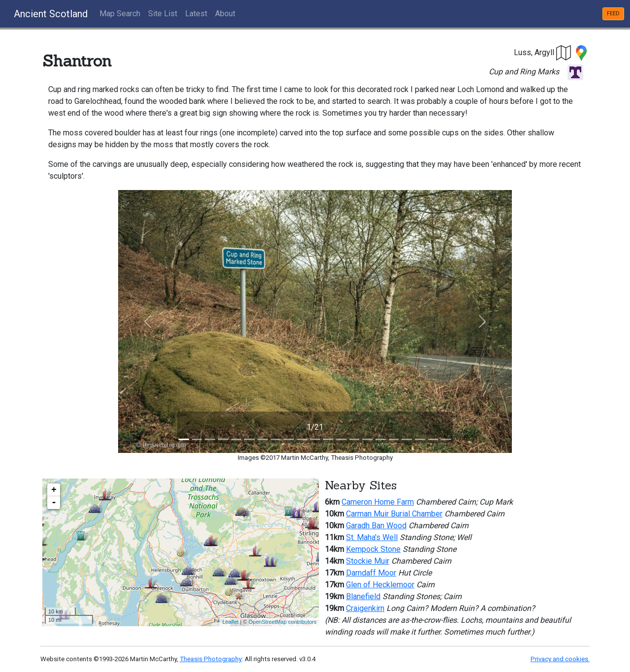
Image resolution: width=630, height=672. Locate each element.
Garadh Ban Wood (376, 526)
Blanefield (363, 596)
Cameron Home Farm (378, 502)
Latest (196, 14)
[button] (564, 52)
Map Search (120, 14)
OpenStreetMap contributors (283, 622)
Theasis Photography (211, 659)
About (225, 14)
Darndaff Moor (371, 573)
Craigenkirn (365, 608)
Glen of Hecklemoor (380, 585)
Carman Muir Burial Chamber (394, 514)
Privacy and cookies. (560, 659)
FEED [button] (613, 14)
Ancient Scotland (51, 14)
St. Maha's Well (372, 537)
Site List (163, 14)
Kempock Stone (373, 549)
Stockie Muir (368, 561)
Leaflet (231, 622)
